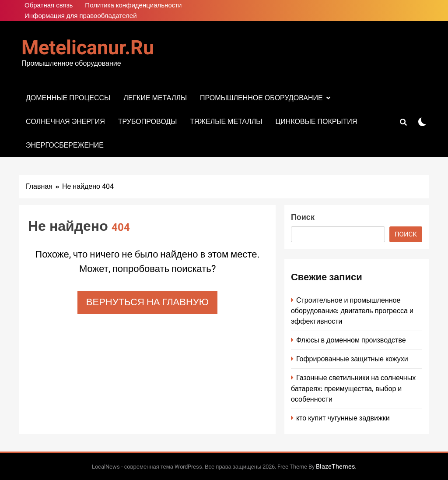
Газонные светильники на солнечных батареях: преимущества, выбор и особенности (353, 388)
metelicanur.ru (88, 48)
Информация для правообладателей (81, 16)
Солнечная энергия (65, 122)
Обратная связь (49, 5)
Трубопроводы (148, 122)
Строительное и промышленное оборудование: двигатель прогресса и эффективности (352, 311)
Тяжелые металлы (226, 122)
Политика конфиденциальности (133, 5)
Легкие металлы (155, 98)
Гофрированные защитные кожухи (352, 359)
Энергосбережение (65, 145)
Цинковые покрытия (316, 122)
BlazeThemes (335, 467)
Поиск (303, 217)
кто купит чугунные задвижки (343, 418)
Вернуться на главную (147, 302)
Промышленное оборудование (261, 98)
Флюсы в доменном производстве (351, 340)
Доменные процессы (68, 98)
